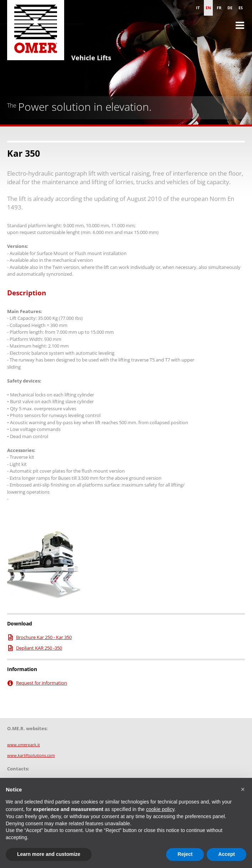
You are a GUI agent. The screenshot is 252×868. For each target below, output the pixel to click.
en (208, 8)
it (198, 8)
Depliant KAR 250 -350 (39, 648)
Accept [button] (227, 854)
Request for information (42, 683)
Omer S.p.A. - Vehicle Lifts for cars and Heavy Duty (36, 32)
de (230, 8)
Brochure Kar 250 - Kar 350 (44, 637)
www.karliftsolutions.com (31, 755)
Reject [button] (185, 854)
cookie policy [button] (160, 809)
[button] (243, 789)
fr (219, 8)
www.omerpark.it (24, 745)
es (241, 8)
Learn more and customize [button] (49, 854)
